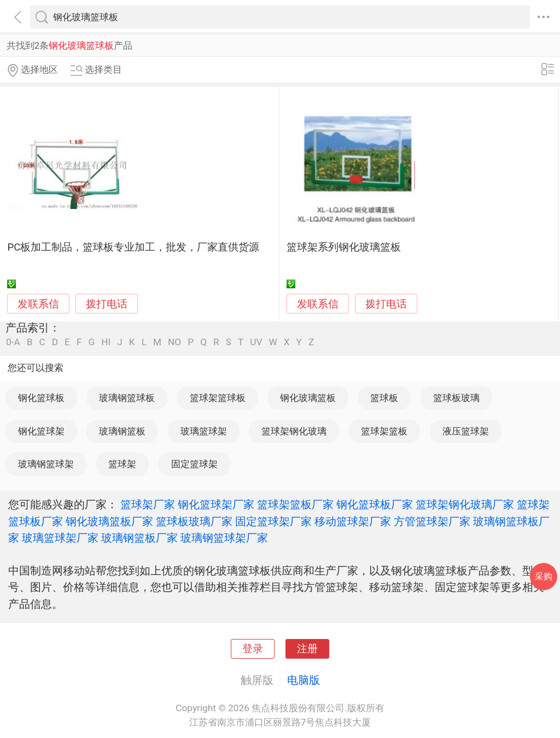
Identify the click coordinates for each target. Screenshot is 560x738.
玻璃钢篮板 (122, 431)
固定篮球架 (194, 464)
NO (174, 342)
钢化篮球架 (41, 431)
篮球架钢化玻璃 (294, 431)
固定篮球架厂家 (273, 521)
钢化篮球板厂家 (375, 504)
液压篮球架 (466, 431)
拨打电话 (107, 304)
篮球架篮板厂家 (295, 504)
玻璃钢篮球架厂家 (224, 538)
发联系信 (38, 304)
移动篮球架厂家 (353, 521)
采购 (544, 576)
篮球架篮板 (384, 431)
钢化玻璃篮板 (308, 398)
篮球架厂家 (148, 504)
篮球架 (122, 464)
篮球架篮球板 (218, 398)
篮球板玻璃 (456, 398)
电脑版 (304, 680)
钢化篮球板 (41, 398)
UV (256, 342)
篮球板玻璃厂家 (194, 521)
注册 (307, 649)
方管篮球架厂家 (432, 521)
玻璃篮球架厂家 (60, 538)
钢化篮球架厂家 (216, 504)
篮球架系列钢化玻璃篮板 (344, 247)
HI (106, 342)
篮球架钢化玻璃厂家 (465, 504)
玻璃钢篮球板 (127, 398)
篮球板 (384, 398)
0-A (13, 342)
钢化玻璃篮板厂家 (109, 521)
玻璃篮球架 (204, 431)
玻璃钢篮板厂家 (139, 538)
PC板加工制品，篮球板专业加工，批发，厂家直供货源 (133, 247)
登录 (253, 649)
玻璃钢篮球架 (46, 464)
